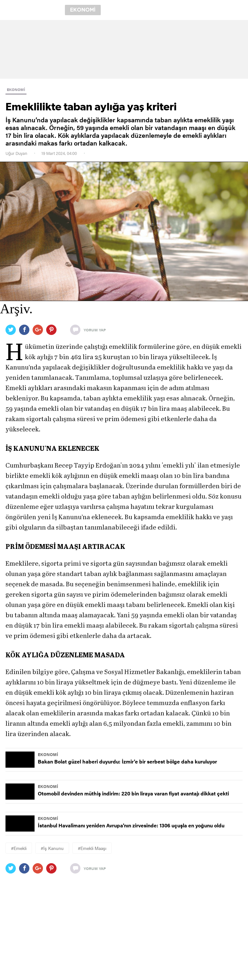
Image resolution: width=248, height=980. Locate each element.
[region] (124, 49)
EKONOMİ (16, 89)
